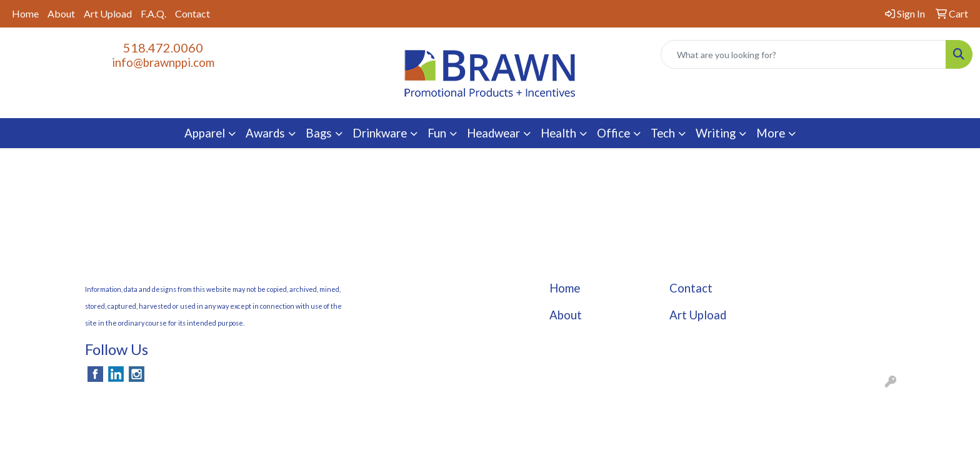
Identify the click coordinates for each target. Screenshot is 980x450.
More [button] (771, 133)
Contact (192, 13)
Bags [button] (319, 133)
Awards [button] (265, 133)
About (61, 13)
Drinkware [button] (380, 133)
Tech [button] (663, 133)
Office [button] (613, 133)
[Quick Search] (803, 54)
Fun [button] (437, 133)
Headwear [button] (493, 133)
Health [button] (558, 133)
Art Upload (108, 13)
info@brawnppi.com (163, 62)
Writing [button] (716, 133)
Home (25, 13)
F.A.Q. (153, 13)
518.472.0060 (163, 47)
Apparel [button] (205, 133)
